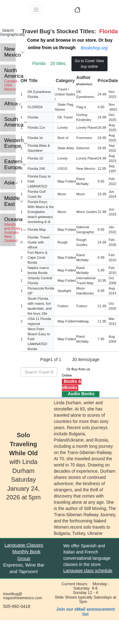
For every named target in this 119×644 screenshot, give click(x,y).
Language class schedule (88, 571)
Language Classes (24, 545)
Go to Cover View (89, 64)
